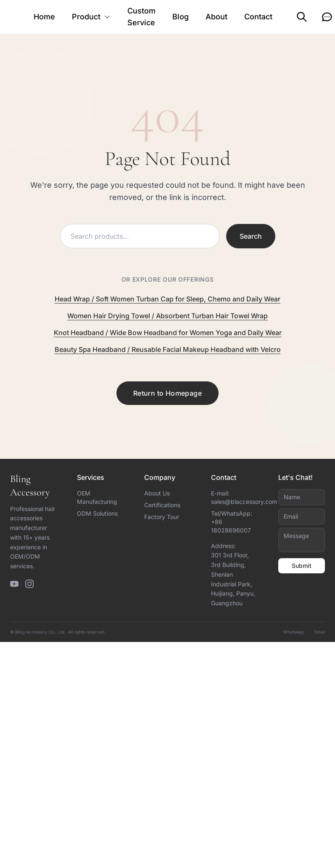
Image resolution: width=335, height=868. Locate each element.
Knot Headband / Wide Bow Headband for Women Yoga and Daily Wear (168, 333)
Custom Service (141, 17)
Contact (258, 17)
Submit (302, 566)
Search (251, 236)
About (216, 17)
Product (91, 17)
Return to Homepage (167, 393)
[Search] (302, 17)
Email (320, 632)
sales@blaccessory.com (244, 502)
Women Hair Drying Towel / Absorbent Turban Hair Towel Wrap (167, 316)
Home (44, 17)
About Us (157, 493)
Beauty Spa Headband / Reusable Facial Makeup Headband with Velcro (168, 349)
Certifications (162, 505)
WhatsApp (294, 632)
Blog (181, 17)
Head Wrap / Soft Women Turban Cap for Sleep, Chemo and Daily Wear (167, 299)
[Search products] (140, 236)
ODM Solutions (97, 513)
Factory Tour (162, 517)
